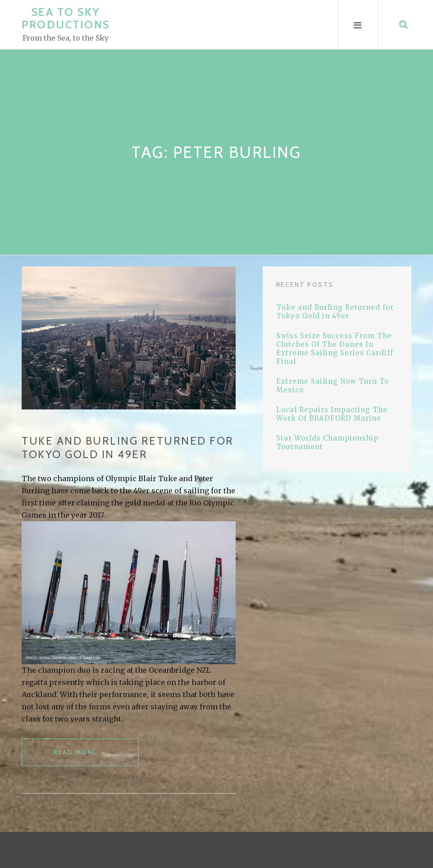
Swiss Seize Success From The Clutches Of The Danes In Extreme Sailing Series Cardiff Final (335, 349)
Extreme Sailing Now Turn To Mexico (333, 386)
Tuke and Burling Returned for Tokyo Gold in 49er (128, 448)
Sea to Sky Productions (66, 18)
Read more (96, 756)
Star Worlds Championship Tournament (327, 442)
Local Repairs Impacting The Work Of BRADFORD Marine (332, 414)
